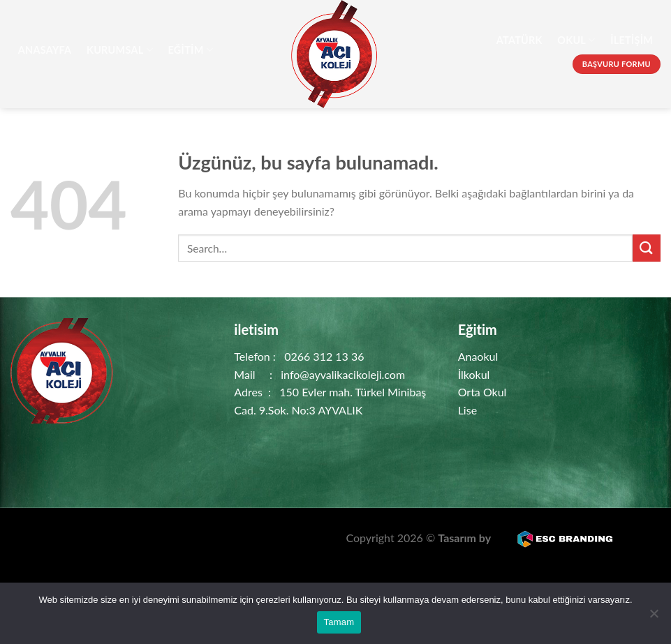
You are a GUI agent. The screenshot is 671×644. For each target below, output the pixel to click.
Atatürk (519, 40)
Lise (467, 410)
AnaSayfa (45, 50)
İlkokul (474, 374)
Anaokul (478, 356)
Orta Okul (482, 392)
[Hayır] (654, 617)
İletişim (632, 40)
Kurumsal (120, 50)
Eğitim (191, 50)
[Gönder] (647, 248)
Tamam (339, 622)
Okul (576, 40)
